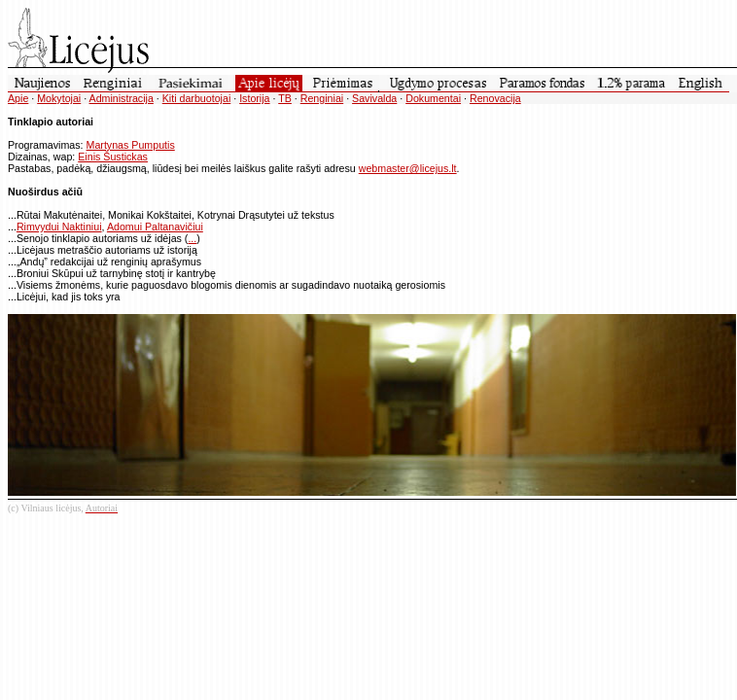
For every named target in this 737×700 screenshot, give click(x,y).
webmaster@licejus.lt (408, 168)
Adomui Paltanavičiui (155, 227)
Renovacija (495, 98)
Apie (18, 98)
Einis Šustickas (113, 157)
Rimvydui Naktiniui (59, 227)
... (192, 238)
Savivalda (374, 98)
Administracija (122, 98)
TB (285, 98)
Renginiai (322, 98)
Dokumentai (433, 98)
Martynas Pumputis (131, 145)
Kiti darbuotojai (197, 98)
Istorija (254, 98)
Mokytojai (59, 98)
